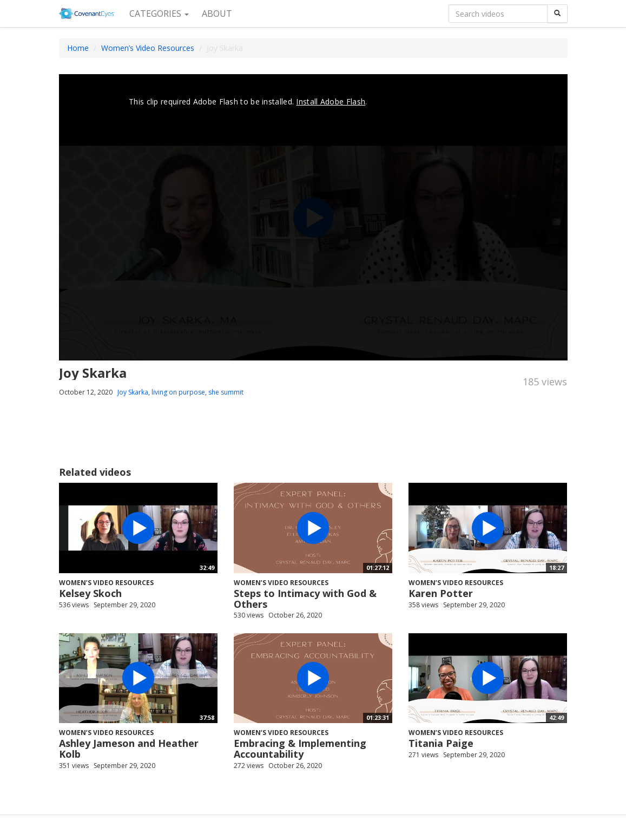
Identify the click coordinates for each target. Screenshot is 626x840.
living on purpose (178, 392)
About (217, 14)
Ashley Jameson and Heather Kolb (129, 749)
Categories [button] (159, 14)
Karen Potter (441, 593)
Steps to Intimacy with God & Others (305, 599)
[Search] (557, 14)
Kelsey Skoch (90, 593)
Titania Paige (441, 743)
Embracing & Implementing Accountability (300, 749)
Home (78, 48)
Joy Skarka (133, 392)
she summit (226, 392)
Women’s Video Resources (148, 48)
